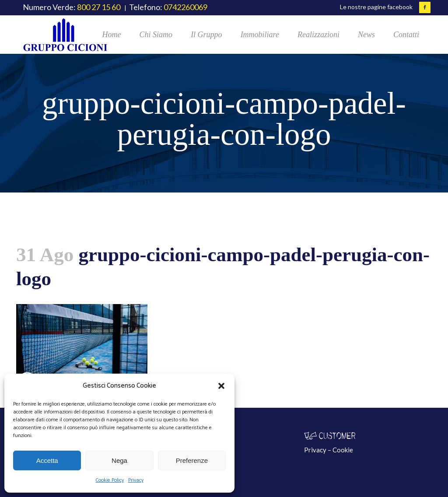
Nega (119, 460)
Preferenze (192, 460)
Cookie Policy (110, 480)
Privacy (136, 480)
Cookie (343, 450)
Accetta (47, 460)
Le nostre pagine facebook (376, 7)
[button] (221, 386)
